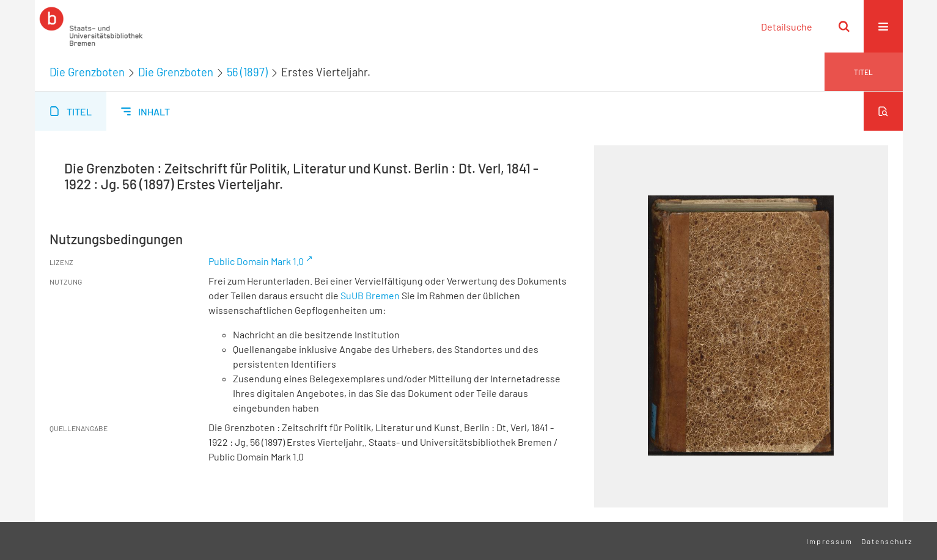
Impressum (829, 541)
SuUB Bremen (370, 295)
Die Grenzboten (87, 72)
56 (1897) (247, 72)
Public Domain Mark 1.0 (256, 261)
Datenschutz (887, 541)
